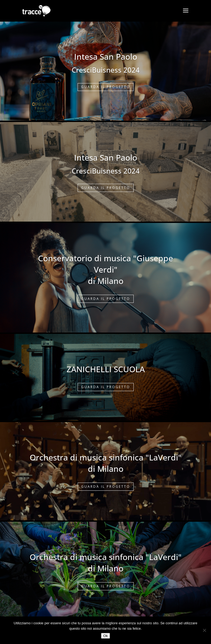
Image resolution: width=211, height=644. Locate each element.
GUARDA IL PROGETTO (106, 87)
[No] (204, 630)
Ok (105, 636)
